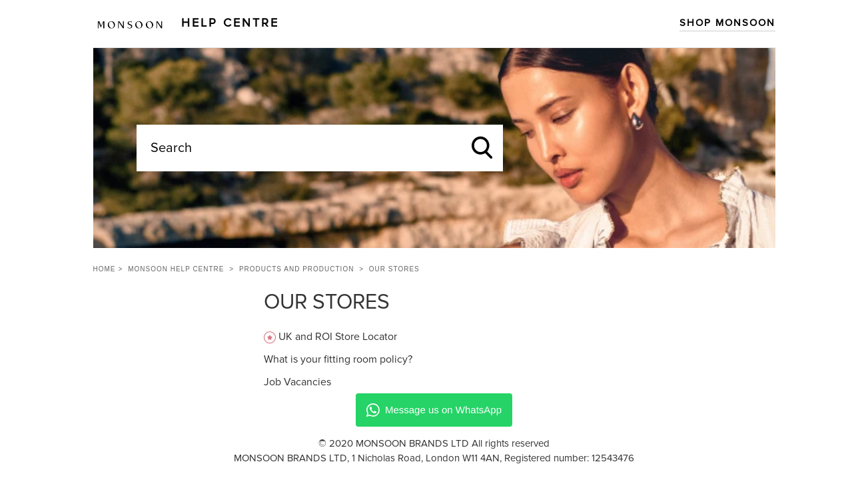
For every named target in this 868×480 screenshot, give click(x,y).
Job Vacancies (297, 382)
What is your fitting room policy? (338, 359)
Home (105, 269)
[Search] (320, 148)
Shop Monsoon (727, 23)
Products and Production (296, 269)
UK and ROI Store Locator (338, 337)
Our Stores (394, 269)
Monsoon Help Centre (176, 269)
